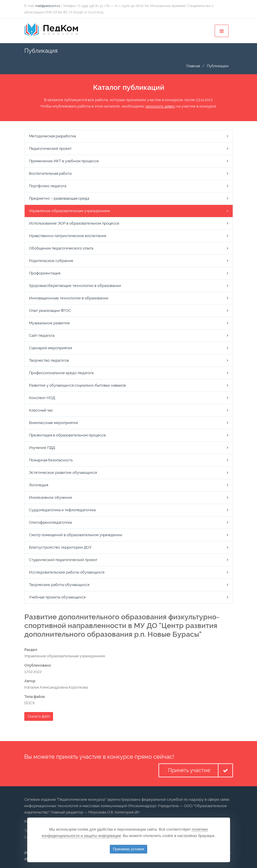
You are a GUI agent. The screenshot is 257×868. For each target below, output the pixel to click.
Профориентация (45, 273)
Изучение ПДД (42, 448)
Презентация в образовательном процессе (68, 435)
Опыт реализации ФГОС (50, 311)
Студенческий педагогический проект (63, 560)
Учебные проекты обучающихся (57, 597)
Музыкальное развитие (49, 323)
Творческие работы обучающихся (59, 585)
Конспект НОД (42, 398)
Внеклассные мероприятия (53, 423)
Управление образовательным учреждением (69, 211)
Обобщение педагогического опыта (61, 248)
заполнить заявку (160, 106)
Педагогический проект (50, 149)
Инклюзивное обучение (51, 497)
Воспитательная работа (50, 173)
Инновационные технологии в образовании (69, 298)
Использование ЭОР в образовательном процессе (74, 223)
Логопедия (39, 485)
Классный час (41, 410)
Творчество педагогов (49, 360)
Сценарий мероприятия (50, 348)
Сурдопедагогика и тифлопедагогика (62, 510)
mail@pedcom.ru (48, 6)
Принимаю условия (129, 849)
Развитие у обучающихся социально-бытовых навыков (77, 385)
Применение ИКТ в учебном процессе (64, 161)
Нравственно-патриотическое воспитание (68, 236)
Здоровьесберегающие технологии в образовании (75, 286)
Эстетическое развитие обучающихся (63, 473)
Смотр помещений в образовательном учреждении (76, 535)
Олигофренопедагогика (50, 522)
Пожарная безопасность (51, 460)
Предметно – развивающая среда (59, 198)
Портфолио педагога (48, 186)
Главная (193, 66)
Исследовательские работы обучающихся (67, 572)
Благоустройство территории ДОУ (60, 547)
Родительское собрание (51, 261)
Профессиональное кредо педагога (61, 373)
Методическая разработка (52, 136)
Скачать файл (39, 716)
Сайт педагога (42, 335)
